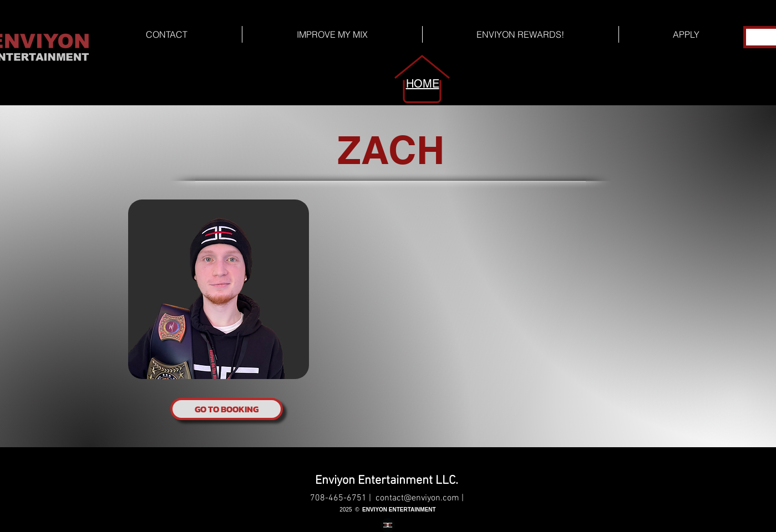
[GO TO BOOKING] (227, 409)
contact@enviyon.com (417, 498)
